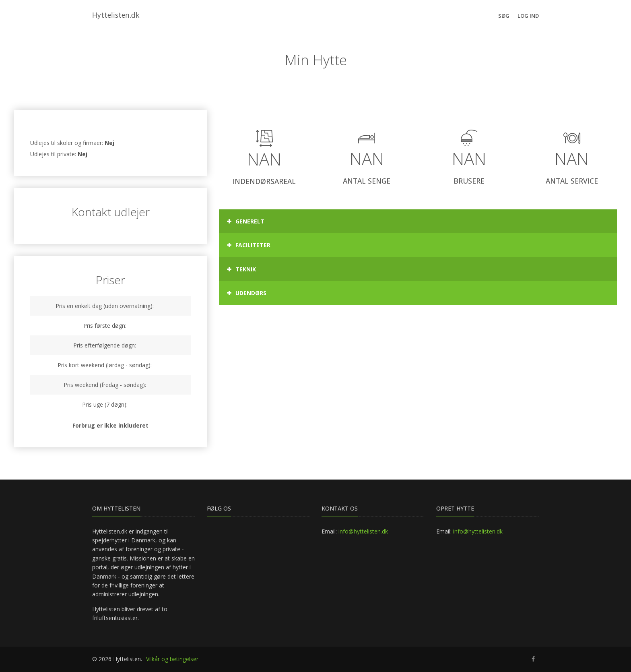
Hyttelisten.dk (116, 15)
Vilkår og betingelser (172, 659)
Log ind (528, 16)
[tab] (418, 221)
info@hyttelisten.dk (363, 531)
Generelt (246, 221)
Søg (504, 16)
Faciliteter (249, 245)
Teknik (241, 269)
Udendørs (247, 293)
